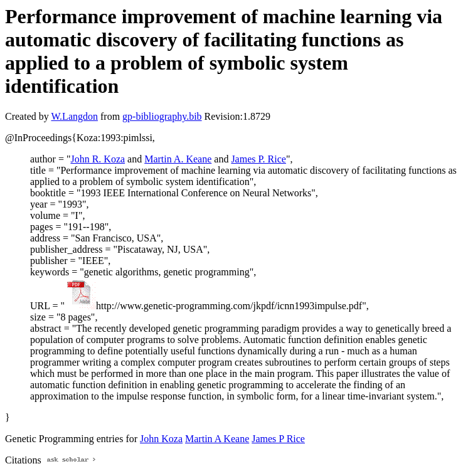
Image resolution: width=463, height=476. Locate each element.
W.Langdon (74, 116)
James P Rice (278, 439)
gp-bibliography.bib (162, 116)
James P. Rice (258, 159)
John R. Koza (98, 159)
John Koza (161, 439)
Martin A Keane (217, 439)
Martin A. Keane (178, 159)
